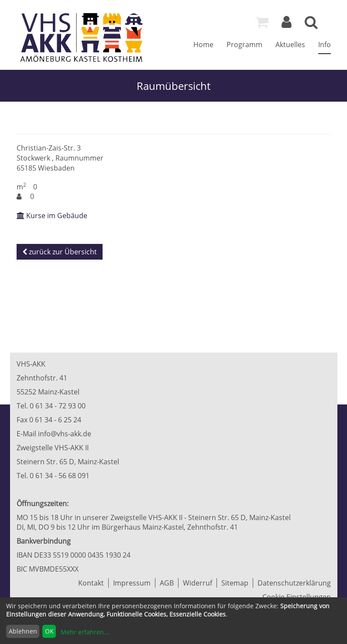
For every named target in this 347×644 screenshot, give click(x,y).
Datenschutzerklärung (294, 583)
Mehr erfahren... (85, 632)
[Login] (287, 24)
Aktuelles (290, 45)
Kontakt (91, 583)
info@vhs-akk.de (65, 434)
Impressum (132, 583)
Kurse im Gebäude (52, 216)
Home (203, 45)
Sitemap (235, 583)
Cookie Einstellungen (297, 597)
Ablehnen (23, 631)
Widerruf (198, 583)
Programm (244, 45)
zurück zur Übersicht (60, 252)
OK (49, 631)
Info (325, 45)
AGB (167, 583)
